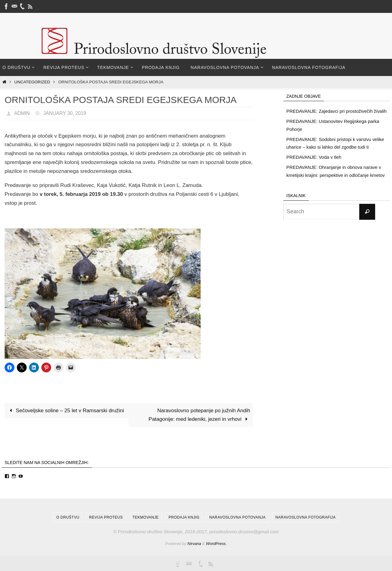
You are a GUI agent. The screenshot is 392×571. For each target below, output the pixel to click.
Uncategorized (32, 82)
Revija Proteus (106, 517)
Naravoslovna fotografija (305, 517)
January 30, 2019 (65, 113)
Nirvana (194, 544)
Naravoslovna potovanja (237, 517)
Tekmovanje (146, 517)
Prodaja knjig (184, 517)
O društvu (68, 517)
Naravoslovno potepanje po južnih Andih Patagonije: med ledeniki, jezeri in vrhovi (199, 415)
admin (22, 113)
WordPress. (217, 544)
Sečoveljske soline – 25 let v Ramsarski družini (66, 411)
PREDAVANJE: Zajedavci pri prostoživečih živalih (337, 111)
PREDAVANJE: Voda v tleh (314, 157)
